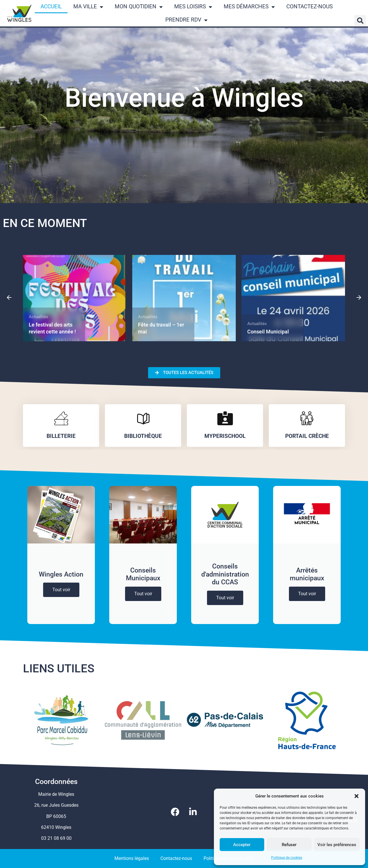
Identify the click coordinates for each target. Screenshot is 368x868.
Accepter (242, 845)
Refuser (289, 845)
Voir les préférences (337, 845)
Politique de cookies (287, 858)
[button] (356, 796)
